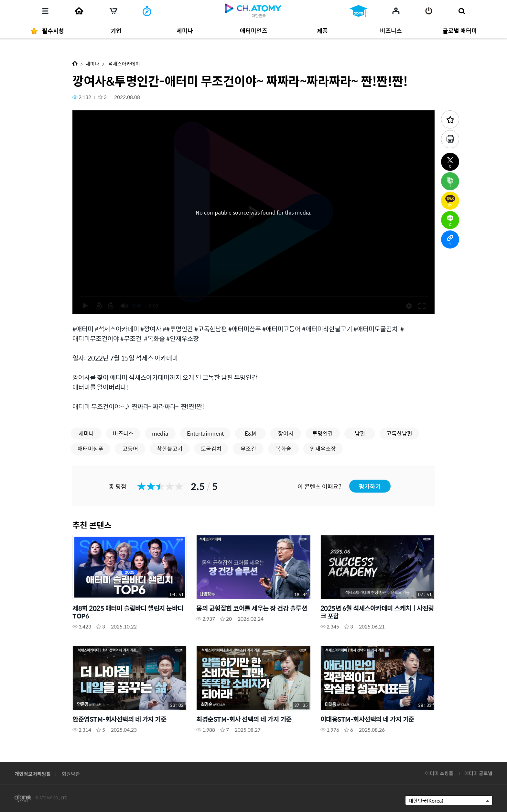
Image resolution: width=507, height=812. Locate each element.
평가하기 (370, 486)
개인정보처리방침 (33, 774)
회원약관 (71, 774)
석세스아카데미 (124, 64)
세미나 (92, 64)
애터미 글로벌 (478, 773)
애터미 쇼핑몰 (439, 773)
